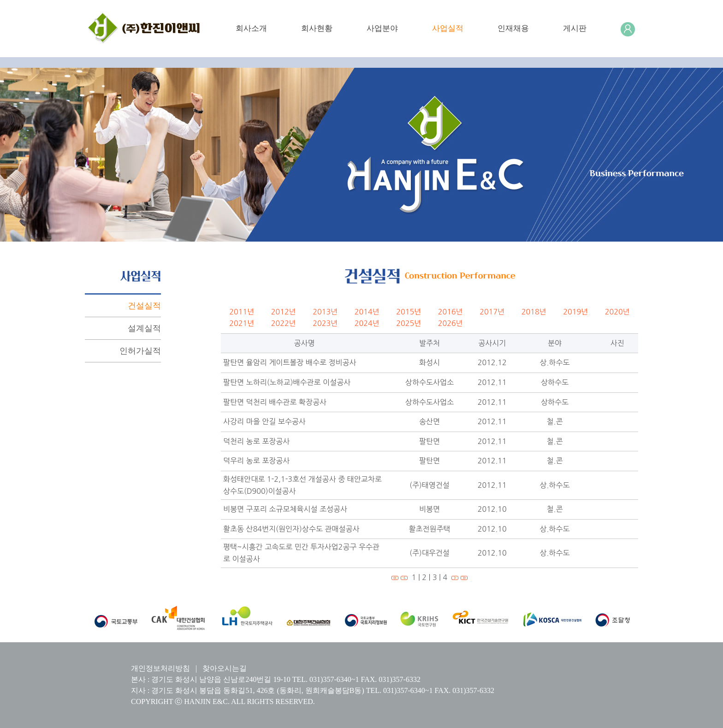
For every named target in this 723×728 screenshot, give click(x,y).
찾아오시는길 (225, 668)
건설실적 (144, 306)
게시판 (575, 28)
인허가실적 (140, 351)
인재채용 (513, 28)
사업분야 (382, 28)
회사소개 (251, 28)
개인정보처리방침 (160, 668)
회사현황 (317, 28)
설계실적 (144, 328)
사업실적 (448, 28)
